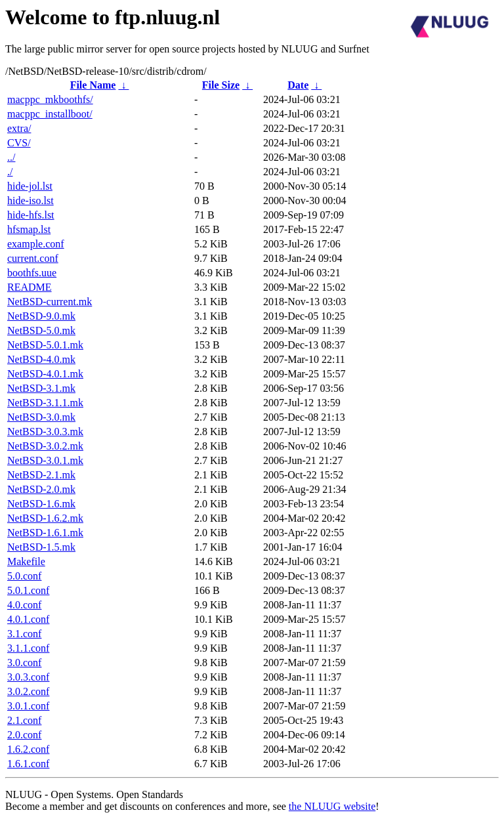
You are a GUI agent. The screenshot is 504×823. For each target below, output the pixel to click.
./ (10, 172)
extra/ (19, 128)
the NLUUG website (332, 806)
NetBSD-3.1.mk (41, 388)
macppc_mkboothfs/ (50, 99)
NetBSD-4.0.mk (41, 359)
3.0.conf (24, 663)
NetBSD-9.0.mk (41, 316)
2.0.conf (24, 735)
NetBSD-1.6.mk (41, 504)
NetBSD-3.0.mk (41, 417)
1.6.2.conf (28, 749)
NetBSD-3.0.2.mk (45, 446)
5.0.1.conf (28, 590)
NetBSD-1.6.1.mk (45, 533)
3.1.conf (24, 634)
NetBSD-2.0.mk (41, 489)
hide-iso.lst (31, 200)
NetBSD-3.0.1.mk (45, 460)
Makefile (26, 561)
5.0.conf (24, 576)
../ (11, 157)
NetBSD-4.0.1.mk (45, 374)
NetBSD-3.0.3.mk (45, 432)
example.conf (36, 244)
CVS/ (19, 143)
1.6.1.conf (28, 764)
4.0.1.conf (28, 619)
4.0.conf (24, 605)
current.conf (33, 258)
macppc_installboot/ (50, 114)
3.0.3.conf (28, 677)
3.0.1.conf (28, 706)
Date (298, 85)
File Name (93, 85)
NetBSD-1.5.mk (41, 547)
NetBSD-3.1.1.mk (45, 403)
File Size (221, 85)
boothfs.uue (32, 273)
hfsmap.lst (29, 229)
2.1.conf (24, 720)
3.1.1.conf (28, 648)
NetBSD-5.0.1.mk (45, 345)
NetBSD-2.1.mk (41, 475)
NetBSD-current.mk (50, 302)
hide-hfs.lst (31, 215)
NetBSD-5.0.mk (41, 330)
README (30, 287)
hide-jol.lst (30, 186)
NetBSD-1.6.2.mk (45, 518)
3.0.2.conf (28, 691)
